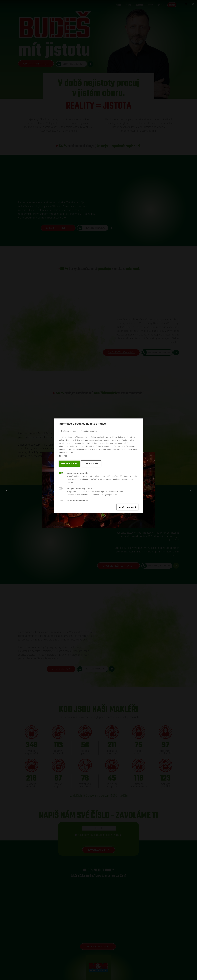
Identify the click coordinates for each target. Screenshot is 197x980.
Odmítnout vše (91, 488)
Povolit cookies (69, 488)
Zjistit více (63, 480)
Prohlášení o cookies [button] (89, 455)
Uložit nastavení (128, 531)
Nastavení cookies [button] (68, 455)
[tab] (68, 455)
